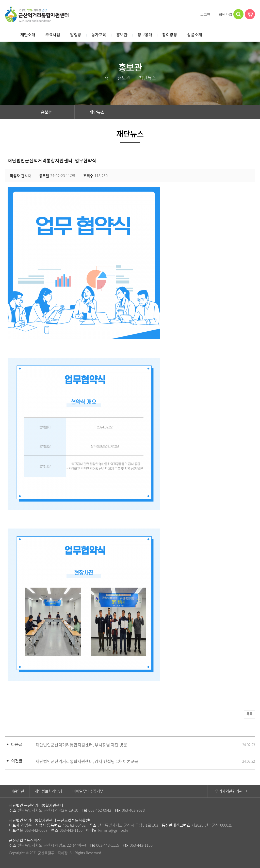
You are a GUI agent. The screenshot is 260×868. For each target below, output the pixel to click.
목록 (248, 715)
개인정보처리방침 (48, 791)
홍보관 (50, 112)
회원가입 (223, 14)
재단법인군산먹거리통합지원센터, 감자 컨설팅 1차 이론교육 (87, 761)
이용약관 (17, 791)
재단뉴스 (100, 112)
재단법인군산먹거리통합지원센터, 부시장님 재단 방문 (81, 745)
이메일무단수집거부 (88, 791)
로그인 (203, 14)
